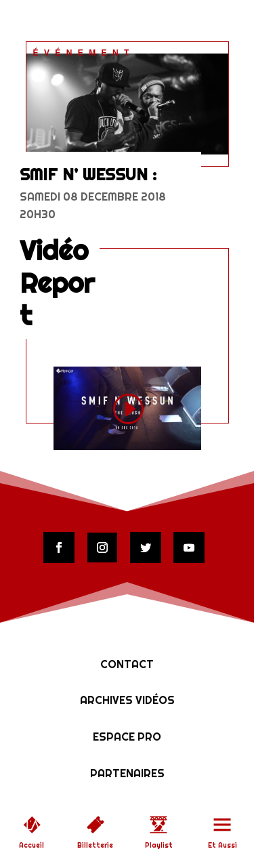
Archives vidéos (127, 700)
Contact (127, 664)
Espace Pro (127, 737)
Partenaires (127, 773)
